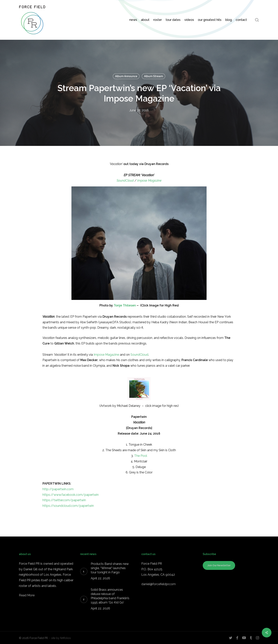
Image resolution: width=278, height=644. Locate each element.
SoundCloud (125, 181)
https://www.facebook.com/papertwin (71, 495)
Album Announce (126, 76)
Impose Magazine (149, 181)
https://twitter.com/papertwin (64, 500)
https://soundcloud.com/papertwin (68, 506)
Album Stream (153, 76)
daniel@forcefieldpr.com (158, 584)
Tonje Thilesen (125, 305)
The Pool (141, 456)
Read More (27, 595)
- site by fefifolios (60, 638)
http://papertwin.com (58, 489)
